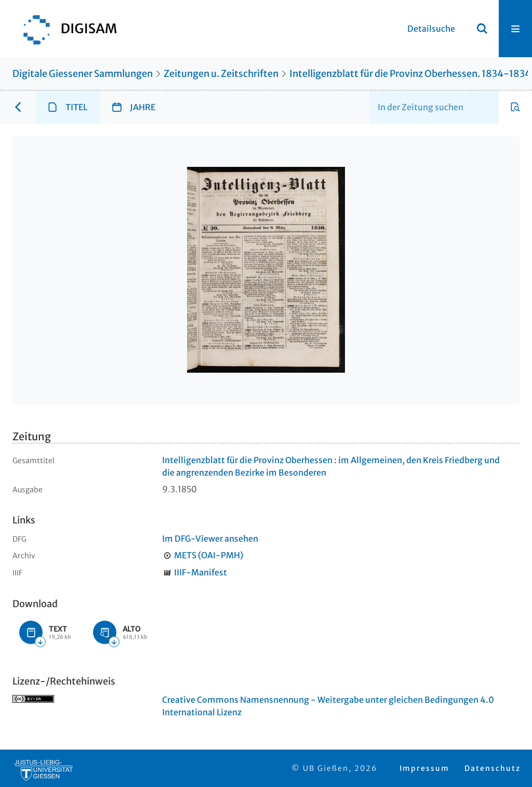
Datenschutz (493, 768)
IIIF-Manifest (201, 572)
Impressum (424, 768)
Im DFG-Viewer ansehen (210, 539)
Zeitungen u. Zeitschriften (221, 74)
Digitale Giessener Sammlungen (83, 74)
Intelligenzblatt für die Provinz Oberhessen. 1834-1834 (410, 74)
